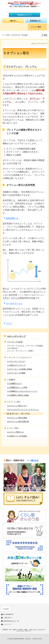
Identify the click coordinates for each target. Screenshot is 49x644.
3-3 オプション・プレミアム (18, 414)
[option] (11, 477)
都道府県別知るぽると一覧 (11, 621)
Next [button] (43, 479)
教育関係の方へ (36, 21)
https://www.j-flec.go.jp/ (19, 5)
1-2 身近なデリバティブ (16, 365)
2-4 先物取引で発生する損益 (18, 395)
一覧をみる (34, 460)
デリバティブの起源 (15, 342)
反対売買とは (12, 218)
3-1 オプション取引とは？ (17, 406)
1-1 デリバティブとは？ (16, 361)
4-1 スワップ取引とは (15, 432)
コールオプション (14, 303)
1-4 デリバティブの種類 (16, 373)
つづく (9, 323)
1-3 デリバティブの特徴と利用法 (20, 369)
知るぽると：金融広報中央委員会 (24, 10)
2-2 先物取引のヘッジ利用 (17, 387)
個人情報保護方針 (8, 614)
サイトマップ (7, 624)
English (6, 609)
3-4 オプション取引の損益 (17, 418)
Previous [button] (6, 479)
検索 (45, 35)
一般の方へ (13, 21)
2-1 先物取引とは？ (15, 383)
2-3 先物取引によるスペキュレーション (22, 391)
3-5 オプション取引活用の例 (18, 422)
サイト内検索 (6, 35)
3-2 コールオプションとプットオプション (23, 410)
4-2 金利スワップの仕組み (17, 436)
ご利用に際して (8, 618)
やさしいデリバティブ (16, 336)
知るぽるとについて (25, 15)
